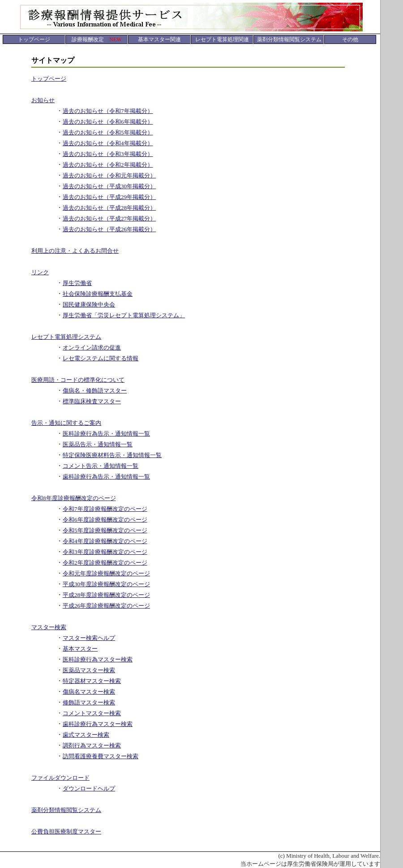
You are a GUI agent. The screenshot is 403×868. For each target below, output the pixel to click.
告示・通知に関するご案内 (66, 423)
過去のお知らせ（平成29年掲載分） (109, 197)
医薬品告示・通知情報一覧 (98, 444)
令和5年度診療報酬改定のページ (105, 530)
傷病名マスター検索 (89, 692)
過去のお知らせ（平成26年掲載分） (109, 229)
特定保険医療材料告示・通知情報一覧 (112, 455)
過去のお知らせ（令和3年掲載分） (108, 154)
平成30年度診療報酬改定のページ (106, 584)
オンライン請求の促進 (92, 348)
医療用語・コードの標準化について (78, 380)
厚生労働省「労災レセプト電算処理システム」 (124, 315)
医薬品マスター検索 (89, 670)
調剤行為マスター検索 (92, 745)
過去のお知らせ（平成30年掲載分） (109, 186)
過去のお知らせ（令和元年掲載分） (109, 175)
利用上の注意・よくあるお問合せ (75, 251)
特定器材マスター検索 (92, 681)
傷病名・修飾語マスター (95, 391)
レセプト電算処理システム (66, 337)
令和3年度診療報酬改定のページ (105, 552)
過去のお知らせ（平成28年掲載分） (109, 208)
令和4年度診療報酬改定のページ (105, 541)
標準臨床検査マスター (92, 401)
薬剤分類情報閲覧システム (66, 810)
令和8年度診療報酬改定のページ (74, 498)
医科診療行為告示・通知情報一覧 (106, 434)
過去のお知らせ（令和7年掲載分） (108, 111)
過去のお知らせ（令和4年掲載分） (108, 143)
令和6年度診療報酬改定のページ (105, 520)
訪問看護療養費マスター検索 (101, 756)
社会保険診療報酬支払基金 (98, 294)
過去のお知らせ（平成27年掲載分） (109, 218)
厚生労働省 (77, 283)
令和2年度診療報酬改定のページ (105, 563)
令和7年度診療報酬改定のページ (105, 509)
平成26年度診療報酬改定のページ (106, 606)
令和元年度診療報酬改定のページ (106, 573)
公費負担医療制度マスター (66, 831)
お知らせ (43, 100)
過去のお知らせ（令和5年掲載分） (108, 132)
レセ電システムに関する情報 (101, 358)
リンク (40, 272)
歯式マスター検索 (86, 735)
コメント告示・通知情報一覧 (101, 466)
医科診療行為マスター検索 (98, 659)
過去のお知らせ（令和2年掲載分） (108, 165)
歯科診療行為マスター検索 (98, 724)
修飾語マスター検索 (89, 702)
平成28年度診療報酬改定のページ (106, 595)
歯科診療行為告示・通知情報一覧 (106, 477)
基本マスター (80, 649)
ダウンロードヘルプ (89, 788)
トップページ (49, 79)
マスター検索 (49, 627)
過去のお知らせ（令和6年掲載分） (108, 122)
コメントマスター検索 (92, 713)
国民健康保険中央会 (89, 304)
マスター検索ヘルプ (89, 638)
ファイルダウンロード (60, 778)
